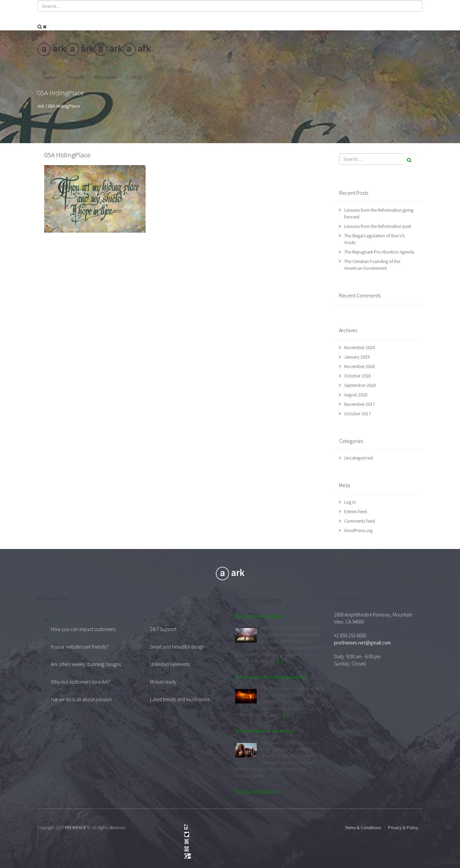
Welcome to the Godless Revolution (271, 677)
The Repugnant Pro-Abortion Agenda (379, 252)
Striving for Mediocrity (258, 792)
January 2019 (357, 357)
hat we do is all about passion (81, 699)
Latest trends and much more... (181, 699)
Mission (50, 77)
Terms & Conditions (363, 828)
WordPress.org (358, 530)
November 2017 (360, 404)
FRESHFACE (75, 828)
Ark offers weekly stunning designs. (86, 664)
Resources (105, 77)
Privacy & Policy (403, 828)
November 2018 (360, 366)
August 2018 (356, 395)
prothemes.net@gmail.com (362, 643)
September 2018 (360, 385)
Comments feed (360, 521)
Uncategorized (359, 458)
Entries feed (355, 511)
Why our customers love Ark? (81, 682)
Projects (76, 77)
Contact (134, 77)
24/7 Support (163, 629)
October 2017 (357, 414)
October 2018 (357, 376)
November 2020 (360, 347)
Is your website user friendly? (80, 647)
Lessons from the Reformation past (378, 226)
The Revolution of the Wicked (265, 731)
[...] (280, 661)
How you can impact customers (83, 629)
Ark (41, 106)
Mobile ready (163, 682)
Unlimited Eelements (170, 664)
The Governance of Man (259, 616)
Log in (350, 502)
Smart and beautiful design (177, 647)
